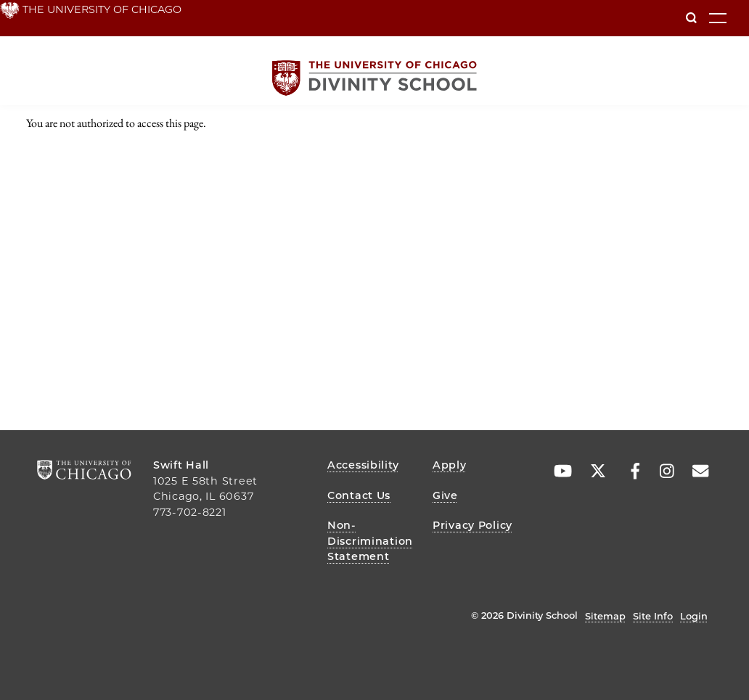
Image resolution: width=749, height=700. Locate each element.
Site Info (653, 616)
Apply (450, 465)
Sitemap (605, 616)
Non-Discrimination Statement (370, 541)
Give (445, 495)
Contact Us (359, 495)
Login (694, 616)
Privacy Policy (472, 525)
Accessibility (363, 465)
